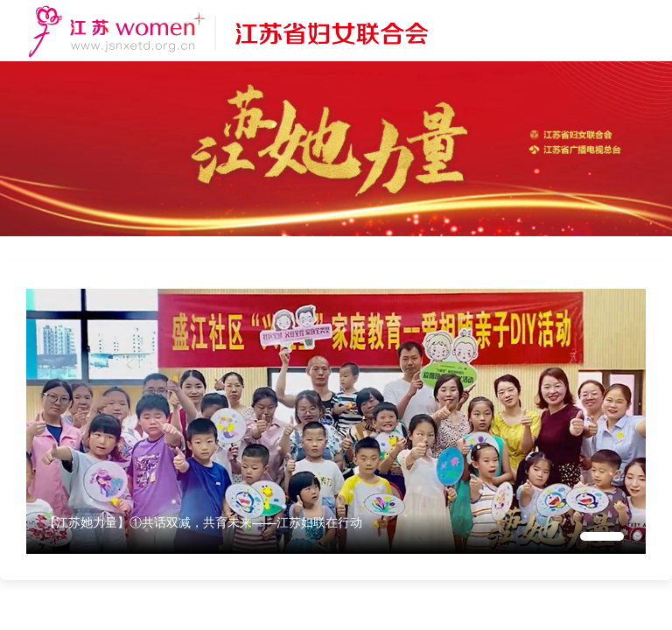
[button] (602, 536)
